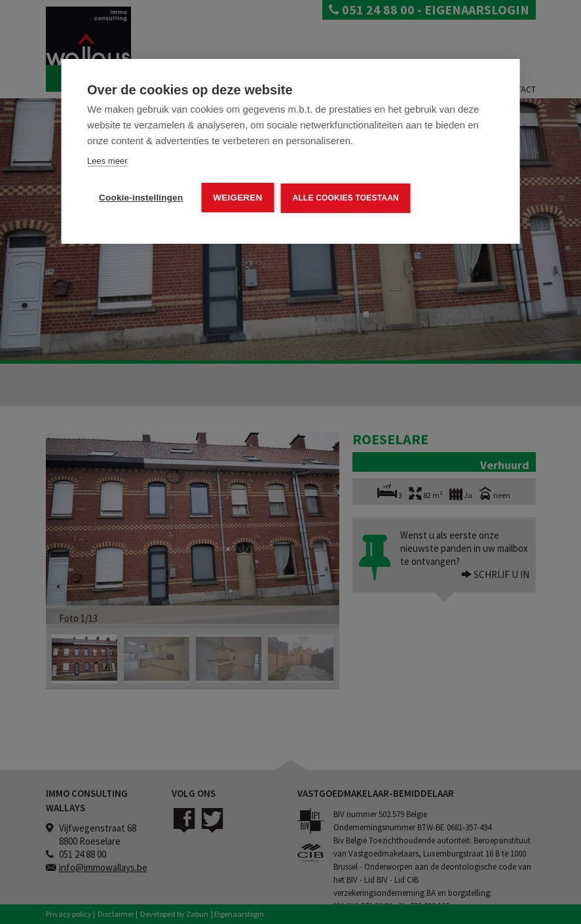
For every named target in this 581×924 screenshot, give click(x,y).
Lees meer (107, 161)
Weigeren (237, 198)
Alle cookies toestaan (345, 198)
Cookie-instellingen (141, 198)
